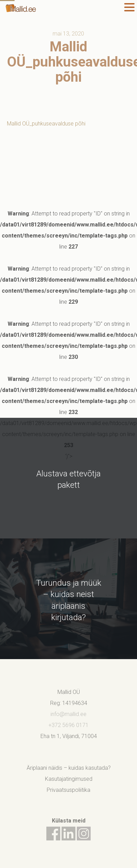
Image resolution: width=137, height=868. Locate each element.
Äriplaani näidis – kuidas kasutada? (69, 768)
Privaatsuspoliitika (68, 790)
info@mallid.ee (68, 714)
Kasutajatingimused (69, 779)
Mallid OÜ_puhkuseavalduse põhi (46, 124)
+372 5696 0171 (68, 725)
